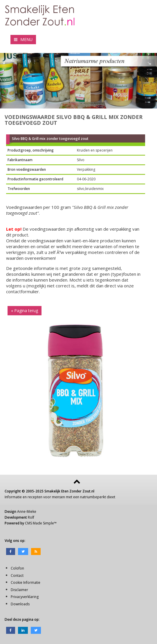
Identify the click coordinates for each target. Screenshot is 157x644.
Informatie (13, 497)
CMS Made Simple (39, 523)
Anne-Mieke (27, 512)
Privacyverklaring (25, 597)
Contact (17, 575)
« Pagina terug (25, 311)
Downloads (20, 604)
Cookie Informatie (26, 582)
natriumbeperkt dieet (98, 497)
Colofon (17, 568)
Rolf (31, 517)
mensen (58, 497)
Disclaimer (19, 590)
